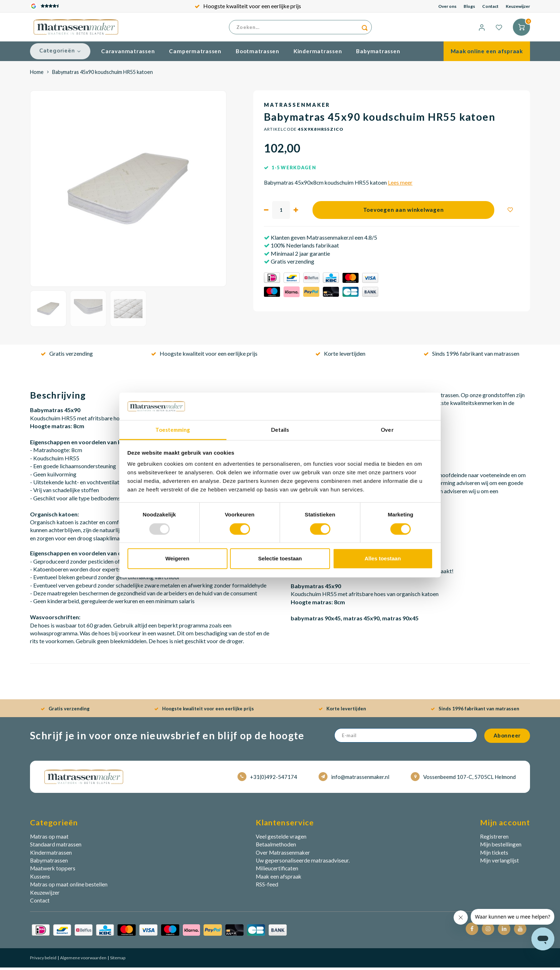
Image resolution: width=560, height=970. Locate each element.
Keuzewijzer (518, 6)
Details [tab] (280, 430)
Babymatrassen (378, 54)
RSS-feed (267, 887)
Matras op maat (49, 839)
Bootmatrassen (257, 54)
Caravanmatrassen (128, 54)
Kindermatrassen (318, 54)
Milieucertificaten (277, 871)
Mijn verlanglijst (499, 863)
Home (37, 74)
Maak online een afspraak (487, 54)
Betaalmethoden (276, 847)
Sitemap (117, 961)
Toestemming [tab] (173, 430)
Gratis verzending (67, 356)
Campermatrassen (195, 54)
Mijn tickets (494, 855)
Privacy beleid (43, 961)
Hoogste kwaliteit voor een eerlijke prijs (248, 6)
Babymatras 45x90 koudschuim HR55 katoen (102, 74)
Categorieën (60, 54)
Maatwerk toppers (53, 871)
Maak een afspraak (279, 879)
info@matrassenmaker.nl (354, 779)
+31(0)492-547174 (267, 779)
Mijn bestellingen (501, 847)
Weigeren (177, 558)
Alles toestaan (383, 558)
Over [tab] (387, 430)
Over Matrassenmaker (283, 855)
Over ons (447, 6)
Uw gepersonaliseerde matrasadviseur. (303, 863)
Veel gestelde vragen (281, 839)
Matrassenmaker (297, 108)
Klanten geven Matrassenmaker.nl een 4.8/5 (323, 240)
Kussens (40, 879)
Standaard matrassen (56, 847)
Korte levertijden (340, 356)
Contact (490, 6)
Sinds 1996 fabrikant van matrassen (471, 356)
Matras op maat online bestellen (69, 887)
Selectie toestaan (280, 558)
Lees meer (400, 185)
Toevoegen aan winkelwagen (404, 212)
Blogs (469, 6)
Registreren (494, 839)
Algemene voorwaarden (83, 961)
